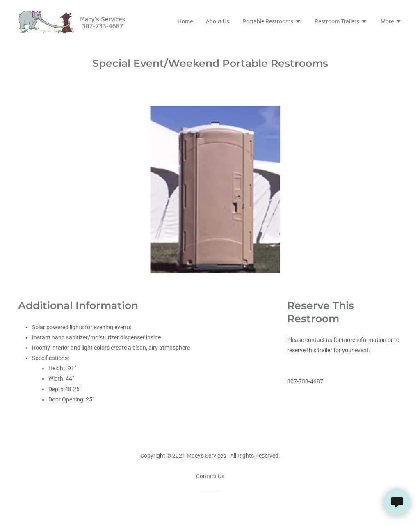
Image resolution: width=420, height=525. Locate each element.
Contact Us (210, 476)
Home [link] (185, 21)
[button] (272, 22)
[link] (75, 21)
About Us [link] (218, 21)
